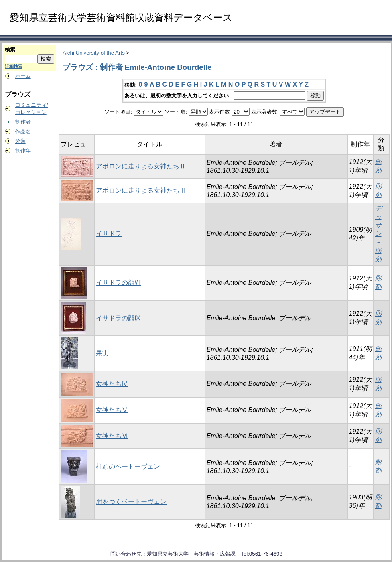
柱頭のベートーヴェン (128, 466)
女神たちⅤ (112, 410)
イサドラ (109, 234)
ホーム (23, 76)
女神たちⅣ (112, 384)
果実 (102, 353)
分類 (20, 141)
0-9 (143, 84)
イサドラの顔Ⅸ (118, 318)
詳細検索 (14, 66)
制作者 (23, 122)
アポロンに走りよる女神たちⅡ (141, 166)
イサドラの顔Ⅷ (118, 283)
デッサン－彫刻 (378, 234)
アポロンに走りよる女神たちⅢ (141, 190)
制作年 (23, 151)
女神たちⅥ (112, 436)
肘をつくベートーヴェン (131, 502)
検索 (10, 50)
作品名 (23, 131)
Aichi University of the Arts (94, 53)
